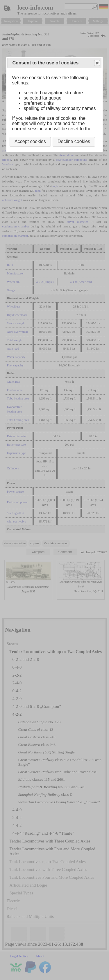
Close (97, 63)
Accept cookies (30, 141)
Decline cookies (74, 141)
